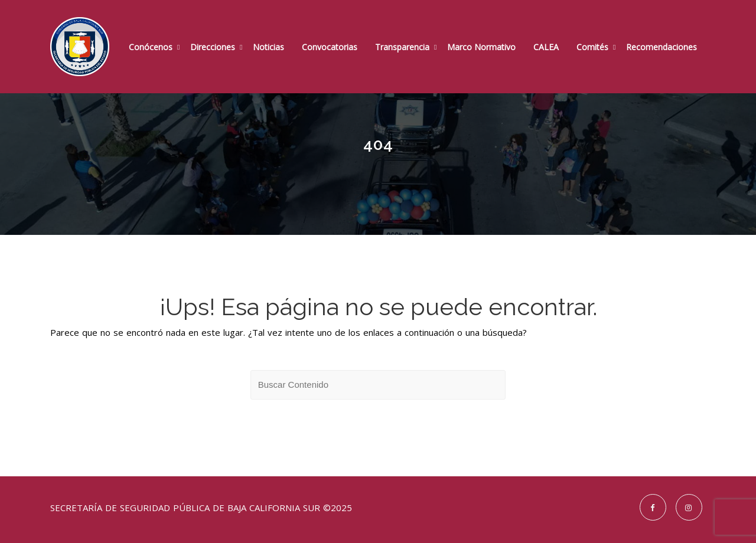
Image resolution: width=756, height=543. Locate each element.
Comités (592, 47)
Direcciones (213, 47)
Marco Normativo (481, 47)
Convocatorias (330, 47)
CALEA (546, 47)
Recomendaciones (661, 47)
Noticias (268, 47)
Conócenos (151, 47)
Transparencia (402, 47)
